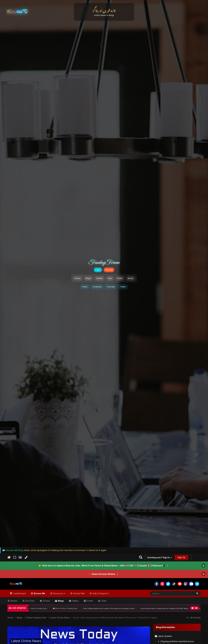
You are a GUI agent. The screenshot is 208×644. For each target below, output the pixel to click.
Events (90, 601)
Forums (46, 601)
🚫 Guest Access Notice (102, 574)
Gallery (99, 278)
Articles (14, 601)
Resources (59, 593)
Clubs (104, 601)
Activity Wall (79, 593)
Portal (85, 287)
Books (131, 278)
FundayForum (104, 263)
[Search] (165, 593)
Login (98, 270)
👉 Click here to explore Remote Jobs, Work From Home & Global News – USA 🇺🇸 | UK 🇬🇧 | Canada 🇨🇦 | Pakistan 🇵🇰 (102, 566)
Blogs (88, 278)
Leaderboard (19, 593)
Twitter (123, 287)
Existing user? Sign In (160, 557)
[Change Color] (26, 557)
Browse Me (39, 595)
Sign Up (181, 557)
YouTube (111, 287)
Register (109, 270)
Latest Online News (26, 641)
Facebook (97, 287)
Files (110, 278)
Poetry (120, 278)
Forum (77, 278)
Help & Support (100, 593)
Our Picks (30, 601)
